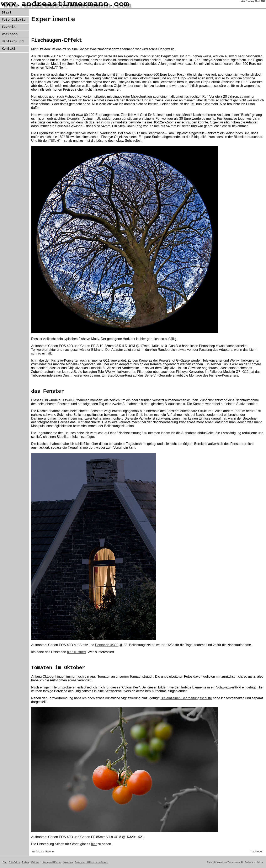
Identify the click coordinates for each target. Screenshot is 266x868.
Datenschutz (81, 862)
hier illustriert (77, 652)
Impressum (68, 862)
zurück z (43, 851)
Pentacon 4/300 (107, 645)
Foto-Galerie (14, 20)
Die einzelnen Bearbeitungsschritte (186, 698)
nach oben (257, 851)
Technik (9, 27)
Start (7, 13)
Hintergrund (13, 42)
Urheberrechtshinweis (98, 862)
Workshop (10, 34)
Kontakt (9, 49)
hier (94, 844)
